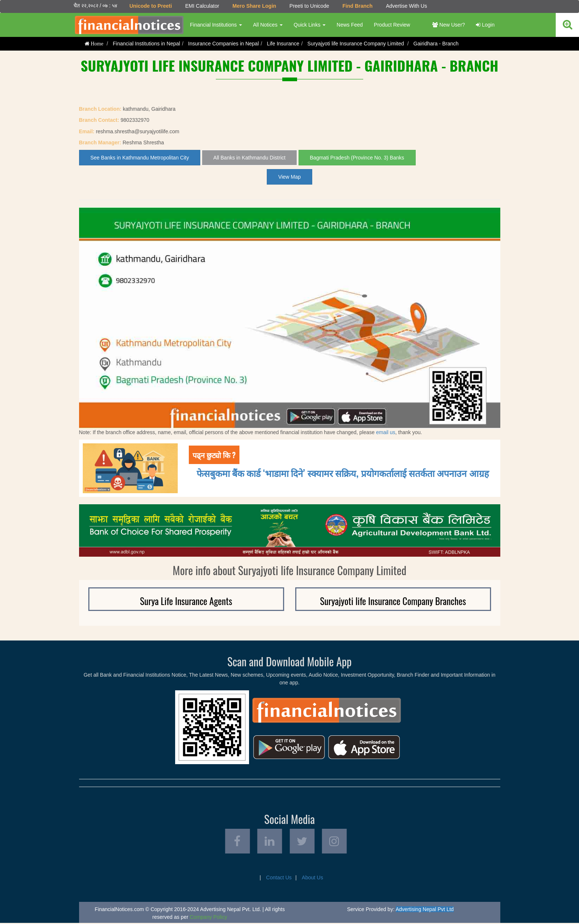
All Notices (268, 25)
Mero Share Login (254, 6)
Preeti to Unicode (309, 6)
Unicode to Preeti (151, 6)
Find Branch (357, 6)
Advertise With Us (406, 6)
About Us (313, 879)
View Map (289, 177)
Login (485, 25)
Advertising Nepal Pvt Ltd (425, 910)
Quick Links (309, 25)
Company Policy (209, 918)
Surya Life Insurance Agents (186, 601)
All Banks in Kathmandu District (249, 158)
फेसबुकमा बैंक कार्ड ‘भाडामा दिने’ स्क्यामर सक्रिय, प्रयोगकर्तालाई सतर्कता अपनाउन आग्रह (343, 473)
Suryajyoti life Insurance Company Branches (393, 601)
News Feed (350, 25)
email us (386, 432)
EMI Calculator (202, 6)
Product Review (392, 25)
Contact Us (279, 879)
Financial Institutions (216, 25)
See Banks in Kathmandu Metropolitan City (140, 158)
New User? (449, 25)
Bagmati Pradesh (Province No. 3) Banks (357, 158)
